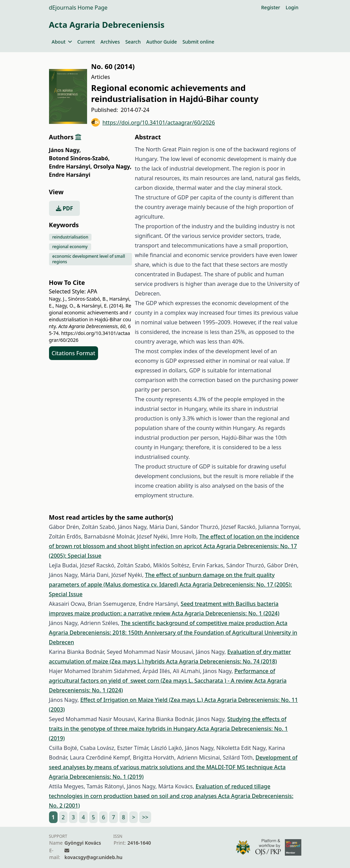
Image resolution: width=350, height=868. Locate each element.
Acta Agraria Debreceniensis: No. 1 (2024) (226, 613)
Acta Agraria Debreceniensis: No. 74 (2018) (221, 661)
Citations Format (74, 353)
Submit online (198, 42)
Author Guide (161, 42)
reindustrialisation (70, 237)
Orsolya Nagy (112, 166)
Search (133, 42)
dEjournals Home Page (78, 8)
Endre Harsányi (71, 166)
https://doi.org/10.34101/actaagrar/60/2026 (153, 122)
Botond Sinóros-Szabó (79, 158)
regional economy (70, 247)
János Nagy (65, 150)
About (62, 42)
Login (292, 7)
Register (271, 7)
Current (86, 42)
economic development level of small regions (89, 259)
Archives (110, 42)
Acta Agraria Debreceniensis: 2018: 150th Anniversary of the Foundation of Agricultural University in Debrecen (173, 633)
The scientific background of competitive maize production (198, 623)
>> (145, 817)
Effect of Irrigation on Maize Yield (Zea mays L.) (142, 700)
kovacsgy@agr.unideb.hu (93, 857)
